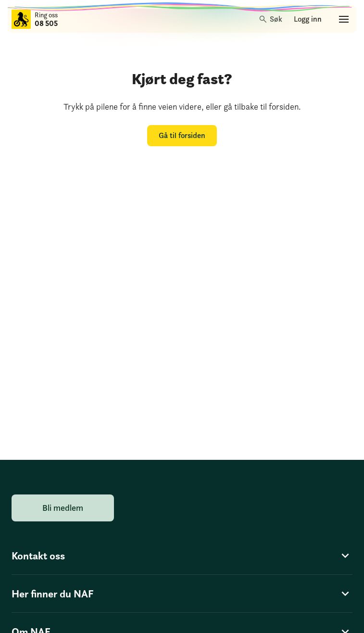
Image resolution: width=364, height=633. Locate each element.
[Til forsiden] (21, 19)
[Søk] (271, 19)
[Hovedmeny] (344, 19)
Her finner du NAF (182, 594)
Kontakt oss (182, 556)
